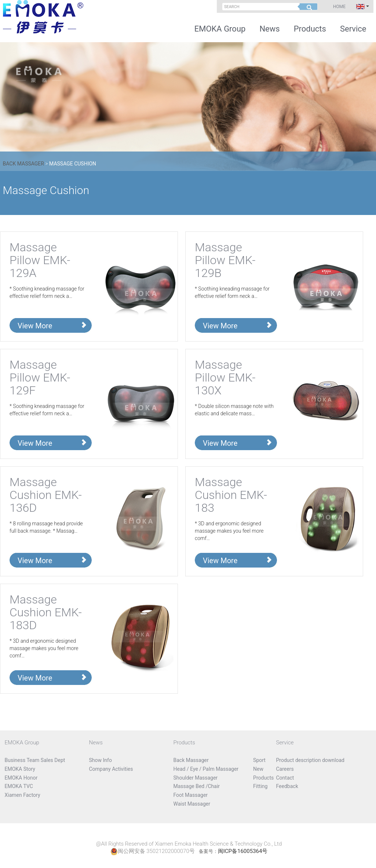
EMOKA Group (220, 29)
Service (353, 29)
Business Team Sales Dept (35, 760)
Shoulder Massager (196, 778)
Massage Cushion (73, 164)
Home (339, 7)
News (269, 29)
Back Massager (23, 164)
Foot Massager (191, 795)
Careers (285, 769)
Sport (259, 760)
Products (310, 29)
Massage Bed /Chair (197, 786)
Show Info (101, 760)
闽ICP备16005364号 (243, 851)
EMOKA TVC (19, 786)
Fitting (260, 786)
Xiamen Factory (23, 795)
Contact (285, 778)
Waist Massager (192, 804)
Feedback (287, 786)
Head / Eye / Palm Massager (206, 769)
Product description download (311, 760)
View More (35, 326)
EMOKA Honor (21, 778)
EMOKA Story (20, 769)
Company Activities (111, 769)
